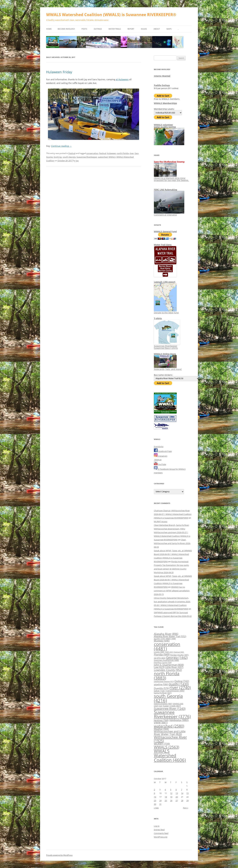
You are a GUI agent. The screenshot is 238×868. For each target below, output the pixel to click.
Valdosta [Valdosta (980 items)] (179, 720)
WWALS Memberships (165, 103)
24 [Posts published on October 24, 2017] (160, 801)
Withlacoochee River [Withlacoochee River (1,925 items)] (170, 739)
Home (49, 29)
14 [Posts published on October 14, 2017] (182, 793)
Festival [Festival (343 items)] (179, 652)
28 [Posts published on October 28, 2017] (182, 801)
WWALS (112, 157)
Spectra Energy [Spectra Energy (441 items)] (163, 704)
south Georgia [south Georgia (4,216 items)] (168, 698)
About (157, 29)
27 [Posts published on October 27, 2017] (177, 801)
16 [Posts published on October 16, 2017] (155, 797)
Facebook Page (163, 451)
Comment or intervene (169, 214)
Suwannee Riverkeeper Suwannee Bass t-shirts (167, 346)
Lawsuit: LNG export (165, 282)
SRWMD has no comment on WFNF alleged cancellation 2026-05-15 (172, 591)
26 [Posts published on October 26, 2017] (171, 801)
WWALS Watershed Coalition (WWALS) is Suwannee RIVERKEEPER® (111, 15)
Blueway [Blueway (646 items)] (162, 641)
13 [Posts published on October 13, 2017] (177, 793)
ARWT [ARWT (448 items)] (171, 639)
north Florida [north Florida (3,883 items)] (167, 676)
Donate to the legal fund (166, 312)
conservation (92, 153)
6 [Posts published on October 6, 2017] (176, 790)
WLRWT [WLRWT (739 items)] (162, 744)
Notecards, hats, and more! (168, 368)
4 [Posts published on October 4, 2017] (165, 790)
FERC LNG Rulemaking (166, 190)
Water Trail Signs (163, 245)
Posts (84, 29)
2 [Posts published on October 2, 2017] (154, 790)
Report (131, 29)
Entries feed (159, 830)
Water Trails (115, 29)
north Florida (123, 153)
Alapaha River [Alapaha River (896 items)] (166, 634)
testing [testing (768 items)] (161, 720)
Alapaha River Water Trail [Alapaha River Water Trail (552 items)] (170, 636)
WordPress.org (161, 837)
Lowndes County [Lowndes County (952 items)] (168, 670)
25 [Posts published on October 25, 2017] (166, 801)
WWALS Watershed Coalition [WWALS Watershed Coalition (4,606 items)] (170, 756)
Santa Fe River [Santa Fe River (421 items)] (163, 693)
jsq (77, 161)
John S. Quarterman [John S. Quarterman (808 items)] (169, 665)
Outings (98, 29)
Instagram (161, 456)
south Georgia (69, 157)
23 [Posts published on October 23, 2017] (155, 801)
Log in (157, 826)
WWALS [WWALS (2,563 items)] (167, 747)
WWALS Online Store (165, 354)
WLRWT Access (161, 521)
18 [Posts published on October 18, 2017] (166, 797)
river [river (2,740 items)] (180, 688)
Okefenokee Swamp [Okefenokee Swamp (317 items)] (164, 681)
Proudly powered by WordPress (59, 855)
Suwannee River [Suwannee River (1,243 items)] (170, 708)
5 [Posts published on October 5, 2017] (171, 790)
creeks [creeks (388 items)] (159, 652)
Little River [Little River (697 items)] (174, 667)
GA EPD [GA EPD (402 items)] (160, 658)
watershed (103, 157)
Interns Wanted (162, 76)
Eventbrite (159, 447)
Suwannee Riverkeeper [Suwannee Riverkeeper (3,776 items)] (172, 714)
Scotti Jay (58, 157)
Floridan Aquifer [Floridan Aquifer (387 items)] (179, 655)
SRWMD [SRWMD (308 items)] (178, 704)
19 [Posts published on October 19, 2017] (171, 797)
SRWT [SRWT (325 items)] (158, 706)
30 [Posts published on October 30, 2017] (155, 804)
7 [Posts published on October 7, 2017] (182, 790)
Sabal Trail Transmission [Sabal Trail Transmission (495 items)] (169, 691)
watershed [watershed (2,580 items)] (169, 726)
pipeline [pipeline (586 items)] (161, 684)
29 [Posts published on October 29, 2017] (187, 801)
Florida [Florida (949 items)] (162, 654)
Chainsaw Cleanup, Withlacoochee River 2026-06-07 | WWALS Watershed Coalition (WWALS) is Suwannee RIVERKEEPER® (173, 514)
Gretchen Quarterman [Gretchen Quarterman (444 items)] (166, 660)
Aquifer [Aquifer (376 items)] (159, 639)
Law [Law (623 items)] (159, 667)
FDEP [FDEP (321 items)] (169, 652)
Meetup (158, 460)
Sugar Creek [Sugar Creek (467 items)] (172, 706)
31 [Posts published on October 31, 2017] (160, 804)
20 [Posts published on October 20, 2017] (177, 797)
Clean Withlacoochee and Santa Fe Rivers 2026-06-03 (172, 543)
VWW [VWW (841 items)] (161, 723)
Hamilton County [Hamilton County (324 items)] (163, 662)
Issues (144, 29)
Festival (72, 153)
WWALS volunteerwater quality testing (165, 126)
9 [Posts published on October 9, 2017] (154, 793)
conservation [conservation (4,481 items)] (167, 646)
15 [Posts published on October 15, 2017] (187, 793)
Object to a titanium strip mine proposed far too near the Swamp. (171, 178)
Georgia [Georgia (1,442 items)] (177, 657)
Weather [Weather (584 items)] (161, 729)
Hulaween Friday (59, 72)
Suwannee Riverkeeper (87, 157)
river (132, 153)
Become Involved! (66, 29)
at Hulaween (122, 79)
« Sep (156, 808)
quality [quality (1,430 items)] (179, 684)
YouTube (160, 464)
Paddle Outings (162, 85)
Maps (169, 29)
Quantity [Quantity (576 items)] (161, 688)
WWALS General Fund (165, 231)
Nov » (186, 808)
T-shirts (158, 318)
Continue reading (61, 146)
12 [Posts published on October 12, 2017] (171, 793)
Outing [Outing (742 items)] (182, 681)
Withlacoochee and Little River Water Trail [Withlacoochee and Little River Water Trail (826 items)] (170, 733)
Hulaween (111, 153)
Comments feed (161, 833)
